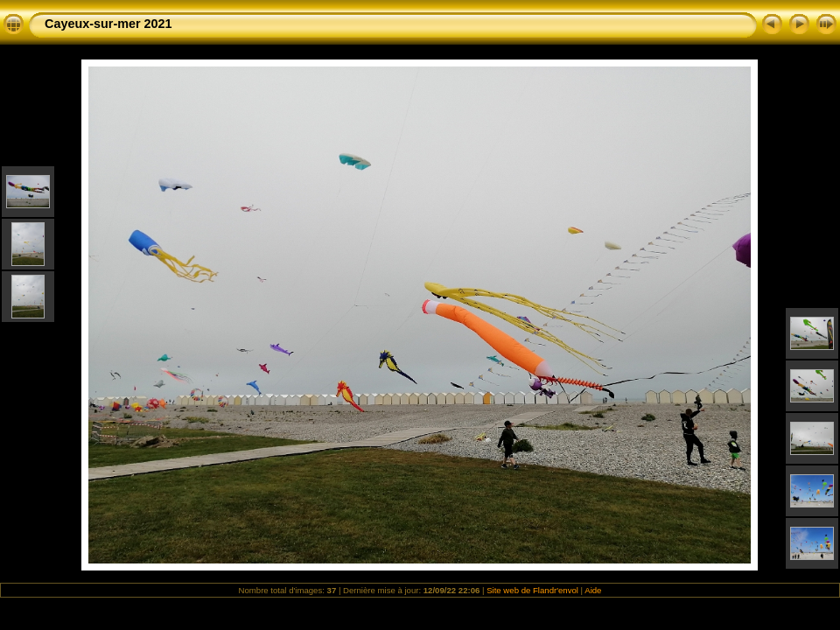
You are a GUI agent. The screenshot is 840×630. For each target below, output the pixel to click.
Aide (593, 590)
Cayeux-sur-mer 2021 (108, 24)
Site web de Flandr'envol (532, 590)
